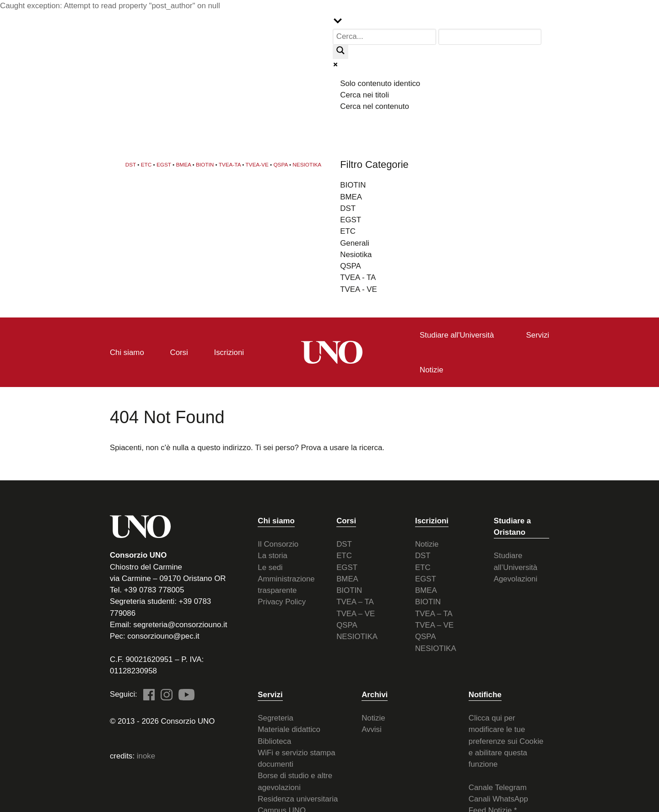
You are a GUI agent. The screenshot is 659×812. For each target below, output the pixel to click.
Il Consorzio (278, 543)
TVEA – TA (355, 601)
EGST (164, 164)
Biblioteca (274, 740)
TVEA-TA (230, 164)
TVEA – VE (356, 613)
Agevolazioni (516, 578)
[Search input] (384, 37)
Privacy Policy (282, 601)
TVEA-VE (257, 164)
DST (131, 164)
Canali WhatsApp (498, 798)
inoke (146, 756)
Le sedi (270, 567)
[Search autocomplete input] (490, 37)
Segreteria (275, 717)
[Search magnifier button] (340, 51)
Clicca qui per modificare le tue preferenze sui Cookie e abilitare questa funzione (506, 740)
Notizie (427, 543)
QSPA (280, 164)
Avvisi (372, 729)
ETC (146, 164)
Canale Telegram (498, 787)
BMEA (184, 164)
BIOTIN (205, 164)
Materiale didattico (289, 729)
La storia (273, 555)
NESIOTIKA (307, 164)
